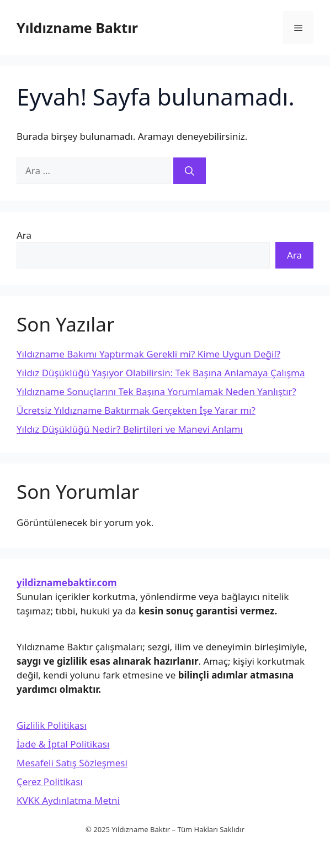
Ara (24, 235)
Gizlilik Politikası (52, 725)
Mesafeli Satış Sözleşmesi (72, 763)
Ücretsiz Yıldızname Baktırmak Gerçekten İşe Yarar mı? (136, 410)
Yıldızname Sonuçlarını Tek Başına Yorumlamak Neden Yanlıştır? (156, 391)
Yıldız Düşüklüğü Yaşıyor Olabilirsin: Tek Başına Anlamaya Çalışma (161, 373)
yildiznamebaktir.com (67, 583)
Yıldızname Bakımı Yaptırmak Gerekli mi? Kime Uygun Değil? (148, 354)
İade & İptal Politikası (63, 744)
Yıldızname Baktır (77, 28)
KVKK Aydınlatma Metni (68, 800)
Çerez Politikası (50, 782)
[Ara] (190, 171)
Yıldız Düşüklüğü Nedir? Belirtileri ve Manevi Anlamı (130, 429)
